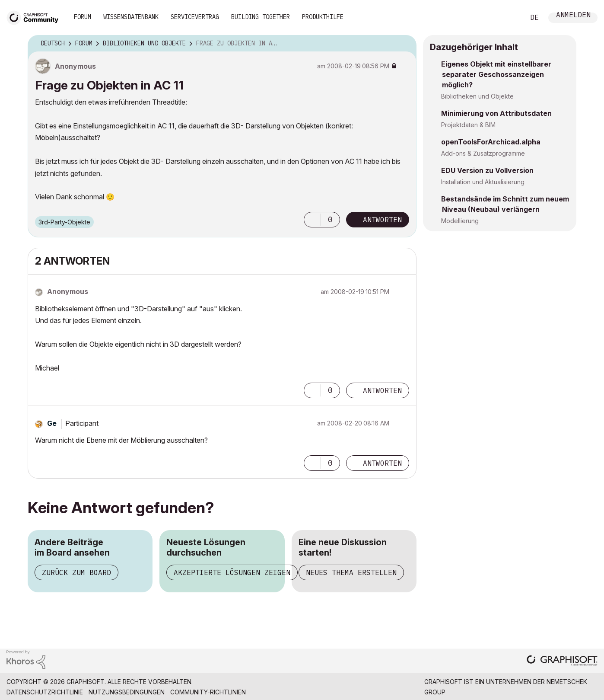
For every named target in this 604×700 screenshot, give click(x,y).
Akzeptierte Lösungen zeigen (232, 572)
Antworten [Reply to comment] (382, 390)
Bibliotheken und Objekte (477, 96)
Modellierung (460, 221)
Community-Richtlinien (208, 692)
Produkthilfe (323, 17)
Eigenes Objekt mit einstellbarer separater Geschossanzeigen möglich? (496, 74)
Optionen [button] (404, 44)
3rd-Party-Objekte (64, 222)
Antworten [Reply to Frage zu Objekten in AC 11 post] (382, 220)
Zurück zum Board (76, 572)
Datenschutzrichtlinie (45, 692)
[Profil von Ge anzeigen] (52, 423)
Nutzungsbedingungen (127, 692)
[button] (312, 220)
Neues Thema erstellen (351, 572)
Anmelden (573, 16)
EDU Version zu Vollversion (487, 170)
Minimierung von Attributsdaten (496, 113)
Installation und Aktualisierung (483, 182)
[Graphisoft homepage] (562, 661)
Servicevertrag (195, 17)
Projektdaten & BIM (468, 125)
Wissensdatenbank (131, 17)
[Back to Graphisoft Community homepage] (35, 17)
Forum (83, 17)
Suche (509, 18)
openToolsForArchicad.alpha (491, 142)
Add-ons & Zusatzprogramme (483, 153)
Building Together (261, 17)
